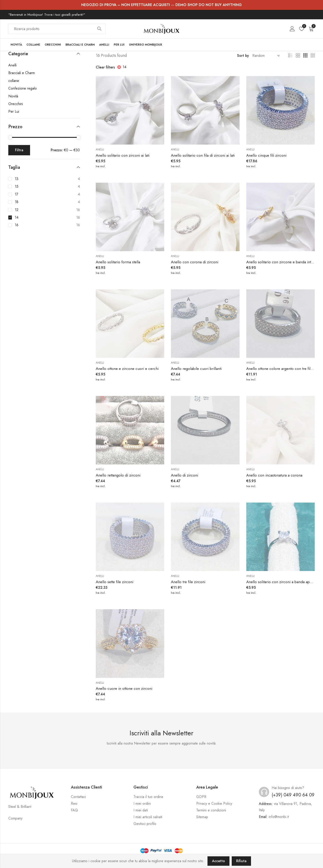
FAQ (74, 810)
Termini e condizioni (211, 810)
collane (14, 81)
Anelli (100, 149)
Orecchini (16, 104)
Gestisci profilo (145, 824)
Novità (13, 96)
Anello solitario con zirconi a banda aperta (281, 582)
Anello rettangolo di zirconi (118, 475)
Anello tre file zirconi (188, 582)
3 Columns (305, 56)
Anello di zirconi (184, 475)
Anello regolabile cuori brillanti (196, 369)
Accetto (218, 861)
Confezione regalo (23, 88)
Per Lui (14, 111)
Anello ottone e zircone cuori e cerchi (127, 369)
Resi (74, 803)
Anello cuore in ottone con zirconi (124, 688)
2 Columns (298, 56)
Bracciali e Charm (22, 73)
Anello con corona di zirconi (195, 262)
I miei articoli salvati (148, 817)
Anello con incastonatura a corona (274, 475)
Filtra (19, 150)
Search (99, 29)
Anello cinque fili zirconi (266, 155)
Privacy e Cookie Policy (214, 803)
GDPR (201, 797)
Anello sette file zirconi (115, 582)
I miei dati (141, 810)
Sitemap (202, 817)
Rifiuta (241, 861)
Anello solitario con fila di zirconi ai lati (203, 155)
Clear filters (105, 67)
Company (15, 818)
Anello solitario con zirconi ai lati (123, 155)
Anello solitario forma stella (118, 262)
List (290, 56)
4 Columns (313, 56)
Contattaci (78, 797)
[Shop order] (265, 56)
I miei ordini (142, 803)
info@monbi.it (279, 817)
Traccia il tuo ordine (148, 797)
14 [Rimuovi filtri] (124, 67)
